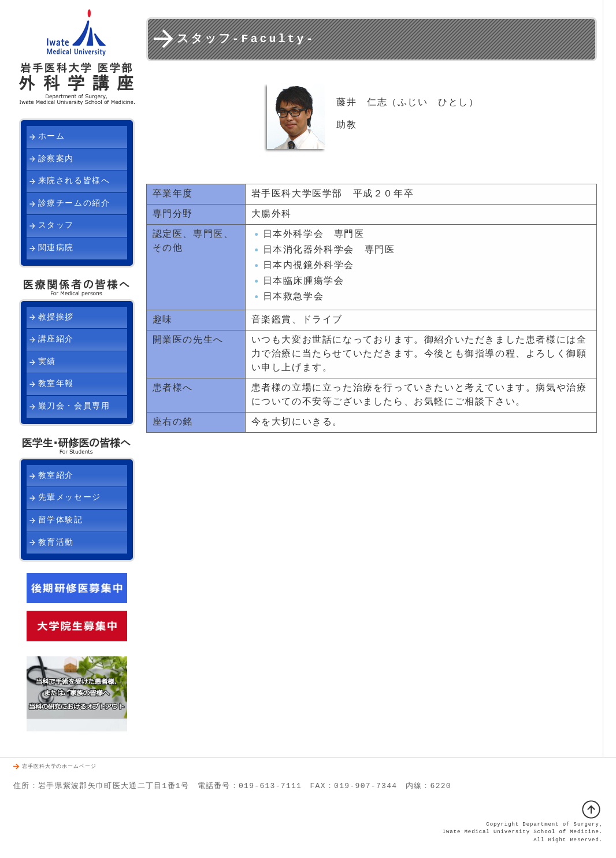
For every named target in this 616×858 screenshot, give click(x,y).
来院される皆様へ (74, 181)
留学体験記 (61, 520)
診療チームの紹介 (74, 204)
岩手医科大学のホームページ (59, 767)
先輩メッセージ (70, 498)
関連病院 (56, 248)
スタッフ (56, 226)
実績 (47, 362)
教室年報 (56, 384)
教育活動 (56, 543)
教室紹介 (56, 476)
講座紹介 (56, 339)
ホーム (52, 137)
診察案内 (56, 159)
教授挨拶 (56, 317)
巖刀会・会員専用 (74, 406)
